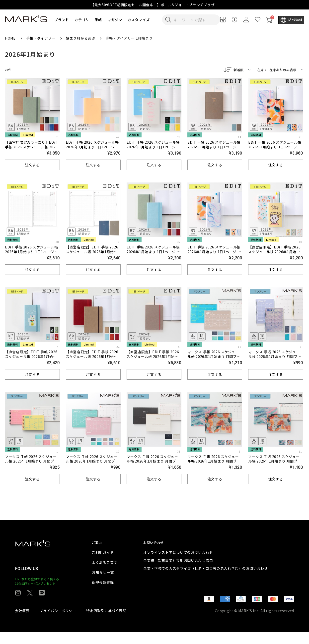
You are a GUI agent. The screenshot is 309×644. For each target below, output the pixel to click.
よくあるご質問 (105, 574)
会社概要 (22, 622)
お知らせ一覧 (103, 584)
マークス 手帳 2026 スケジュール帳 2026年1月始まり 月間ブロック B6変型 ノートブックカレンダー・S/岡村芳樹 (275, 464)
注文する (33, 165)
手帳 (98, 20)
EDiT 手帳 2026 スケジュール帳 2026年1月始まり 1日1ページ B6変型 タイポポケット (154, 147)
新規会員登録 (103, 594)
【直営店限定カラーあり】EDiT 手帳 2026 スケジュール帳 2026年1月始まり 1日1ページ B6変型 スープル (32, 150)
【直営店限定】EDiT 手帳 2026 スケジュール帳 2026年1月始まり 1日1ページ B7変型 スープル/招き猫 (32, 359)
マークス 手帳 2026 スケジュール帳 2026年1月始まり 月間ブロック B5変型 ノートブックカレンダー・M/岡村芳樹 (215, 464)
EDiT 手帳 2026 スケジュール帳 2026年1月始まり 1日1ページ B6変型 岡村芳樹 (276, 147)
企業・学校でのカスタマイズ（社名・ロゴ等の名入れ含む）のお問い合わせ (206, 580)
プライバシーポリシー (58, 622)
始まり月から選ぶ (81, 38)
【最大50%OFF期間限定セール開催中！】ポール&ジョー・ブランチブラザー (154, 5)
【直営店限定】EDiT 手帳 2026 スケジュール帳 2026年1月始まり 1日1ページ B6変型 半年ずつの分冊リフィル (92, 255)
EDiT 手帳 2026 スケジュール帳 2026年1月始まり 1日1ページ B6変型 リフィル (32, 252)
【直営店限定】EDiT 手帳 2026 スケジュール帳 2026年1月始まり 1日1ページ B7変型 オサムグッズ (274, 255)
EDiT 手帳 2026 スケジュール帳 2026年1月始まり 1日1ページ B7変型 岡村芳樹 (215, 252)
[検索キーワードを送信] (168, 20)
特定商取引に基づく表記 (106, 622)
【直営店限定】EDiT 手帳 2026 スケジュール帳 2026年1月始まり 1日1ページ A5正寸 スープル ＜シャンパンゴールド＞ (153, 359)
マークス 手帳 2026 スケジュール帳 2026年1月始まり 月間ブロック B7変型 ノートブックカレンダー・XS (32, 464)
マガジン (115, 20)
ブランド (62, 20)
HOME (11, 38)
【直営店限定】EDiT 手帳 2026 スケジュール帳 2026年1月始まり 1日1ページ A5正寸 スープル (92, 357)
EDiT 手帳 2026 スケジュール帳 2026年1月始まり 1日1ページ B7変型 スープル (154, 252)
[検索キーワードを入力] (194, 20)
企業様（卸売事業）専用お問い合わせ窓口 (178, 572)
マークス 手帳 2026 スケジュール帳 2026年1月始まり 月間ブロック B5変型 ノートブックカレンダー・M (215, 359)
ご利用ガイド (103, 564)
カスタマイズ (139, 20)
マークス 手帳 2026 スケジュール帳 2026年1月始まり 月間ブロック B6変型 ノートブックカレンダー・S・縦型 (275, 359)
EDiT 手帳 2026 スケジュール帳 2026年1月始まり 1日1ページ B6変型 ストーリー (215, 147)
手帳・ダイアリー (41, 38)
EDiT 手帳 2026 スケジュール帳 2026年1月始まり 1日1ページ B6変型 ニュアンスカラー (93, 147)
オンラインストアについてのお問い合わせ (178, 564)
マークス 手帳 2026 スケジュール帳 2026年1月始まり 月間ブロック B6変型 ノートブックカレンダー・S (93, 464)
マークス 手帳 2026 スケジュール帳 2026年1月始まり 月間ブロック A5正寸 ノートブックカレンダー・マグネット (154, 464)
